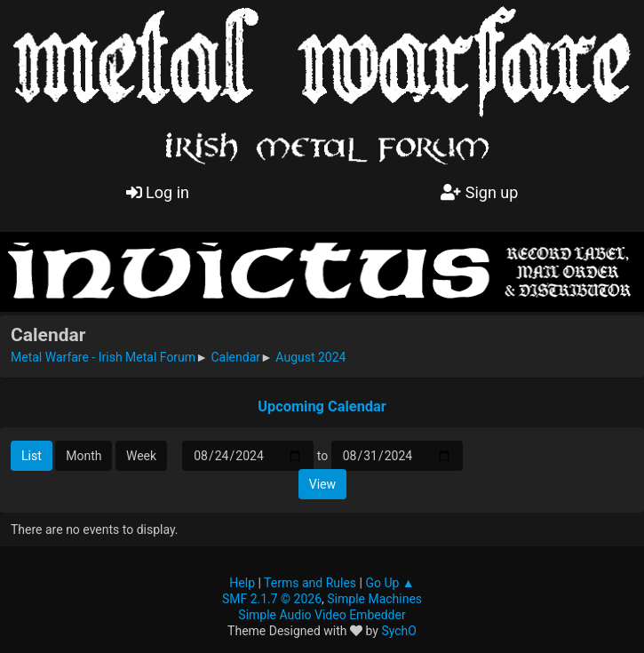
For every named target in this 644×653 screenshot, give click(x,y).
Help (242, 583)
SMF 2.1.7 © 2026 (272, 599)
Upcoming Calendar (322, 406)
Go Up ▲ (390, 583)
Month (83, 456)
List (32, 456)
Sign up (479, 192)
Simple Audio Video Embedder (322, 615)
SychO (399, 631)
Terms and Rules (310, 583)
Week (141, 456)
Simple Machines (374, 599)
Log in (158, 192)
